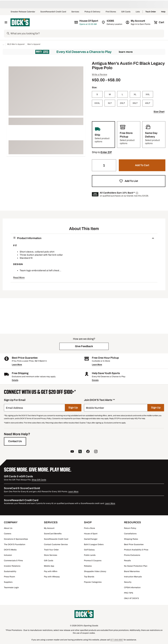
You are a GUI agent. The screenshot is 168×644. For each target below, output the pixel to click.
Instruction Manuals (133, 577)
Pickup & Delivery (92, 12)
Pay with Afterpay (52, 577)
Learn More (126, 52)
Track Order (151, 12)
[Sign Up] (73, 408)
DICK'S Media (10, 550)
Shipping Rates (131, 539)
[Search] (87, 34)
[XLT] (110, 103)
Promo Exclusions (132, 555)
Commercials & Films (13, 561)
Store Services (51, 555)
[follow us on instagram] (96, 452)
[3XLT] (135, 103)
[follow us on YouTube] (72, 452)
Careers (8, 534)
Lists (138, 12)
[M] (110, 94)
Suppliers (8, 582)
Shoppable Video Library (95, 571)
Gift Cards (126, 12)
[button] (106, 152)
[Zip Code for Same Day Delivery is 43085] (112, 22)
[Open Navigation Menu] (6, 22)
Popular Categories (93, 582)
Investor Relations (12, 566)
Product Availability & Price (136, 550)
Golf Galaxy (89, 550)
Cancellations (130, 534)
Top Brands (89, 577)
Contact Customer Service (56, 544)
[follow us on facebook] (88, 452)
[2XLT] (122, 103)
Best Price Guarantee (134, 544)
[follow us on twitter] (80, 452)
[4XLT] (148, 103)
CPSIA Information (132, 587)
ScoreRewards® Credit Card (53, 12)
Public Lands (90, 555)
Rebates (88, 566)
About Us (8, 528)
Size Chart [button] (159, 112)
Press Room (9, 577)
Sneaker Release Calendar (23, 12)
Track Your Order (51, 550)
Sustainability (10, 571)
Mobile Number (95, 408)
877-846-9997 (117, 640)
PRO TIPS (129, 593)
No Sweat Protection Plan (136, 566)
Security (128, 582)
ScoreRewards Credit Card (56, 539)
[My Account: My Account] (138, 22)
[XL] (135, 94)
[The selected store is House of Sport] (86, 22)
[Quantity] (104, 165)
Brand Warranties (132, 571)
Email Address (14, 408)
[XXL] (148, 94)
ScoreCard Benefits (53, 534)
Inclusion (8, 555)
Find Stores (111, 12)
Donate (95, 380)
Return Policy (130, 528)
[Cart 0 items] (159, 22)
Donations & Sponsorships (16, 539)
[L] (122, 94)
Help (163, 12)
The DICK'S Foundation (15, 544)
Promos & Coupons (93, 561)
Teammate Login (11, 587)
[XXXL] (97, 103)
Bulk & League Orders (94, 544)
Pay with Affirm (51, 571)
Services (75, 12)
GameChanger (91, 539)
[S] (97, 94)
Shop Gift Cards (39, 480)
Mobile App (49, 566)
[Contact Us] (15, 441)
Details (15, 380)
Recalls (127, 561)
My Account (49, 528)
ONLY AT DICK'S (131, 598)
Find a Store (89, 528)
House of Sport (91, 534)
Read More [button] (19, 278)
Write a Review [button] (100, 75)
